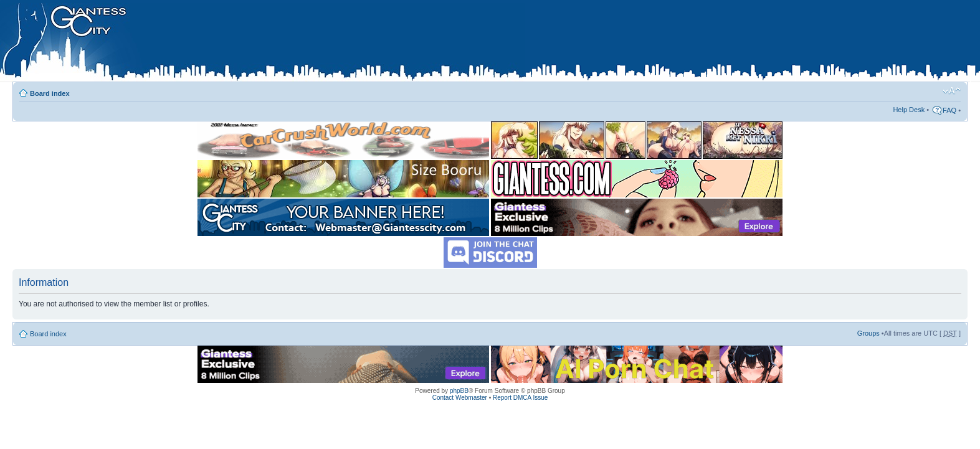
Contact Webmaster (460, 398)
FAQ (949, 110)
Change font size (952, 91)
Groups (868, 333)
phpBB (459, 391)
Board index (50, 93)
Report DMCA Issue (520, 398)
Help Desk (909, 110)
